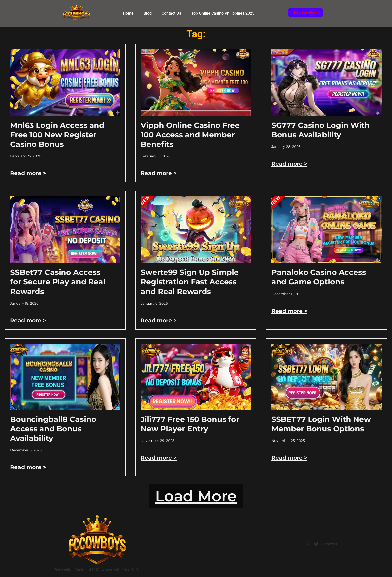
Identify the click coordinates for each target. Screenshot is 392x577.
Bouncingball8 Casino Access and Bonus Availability (53, 429)
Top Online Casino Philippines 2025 (223, 13)
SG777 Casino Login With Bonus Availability (321, 130)
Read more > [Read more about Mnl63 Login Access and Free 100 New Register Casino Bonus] (28, 173)
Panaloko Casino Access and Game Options (319, 277)
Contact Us (171, 13)
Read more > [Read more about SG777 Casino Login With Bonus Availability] (289, 164)
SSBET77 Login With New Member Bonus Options (321, 424)
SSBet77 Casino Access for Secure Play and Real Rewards (58, 282)
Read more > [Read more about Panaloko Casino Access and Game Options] (289, 311)
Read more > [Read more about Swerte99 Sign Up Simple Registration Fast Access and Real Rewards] (159, 320)
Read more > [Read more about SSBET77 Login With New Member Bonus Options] (289, 458)
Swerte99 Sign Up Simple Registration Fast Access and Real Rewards (190, 282)
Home (128, 13)
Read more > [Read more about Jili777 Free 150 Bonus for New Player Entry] (159, 458)
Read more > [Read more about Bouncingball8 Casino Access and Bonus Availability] (28, 467)
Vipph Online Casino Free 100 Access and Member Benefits (190, 135)
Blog (148, 13)
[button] (196, 496)
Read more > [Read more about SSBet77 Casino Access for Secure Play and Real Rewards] (28, 320)
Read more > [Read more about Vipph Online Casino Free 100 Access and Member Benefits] (159, 173)
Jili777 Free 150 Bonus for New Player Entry (190, 424)
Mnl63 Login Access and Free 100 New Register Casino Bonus (57, 135)
